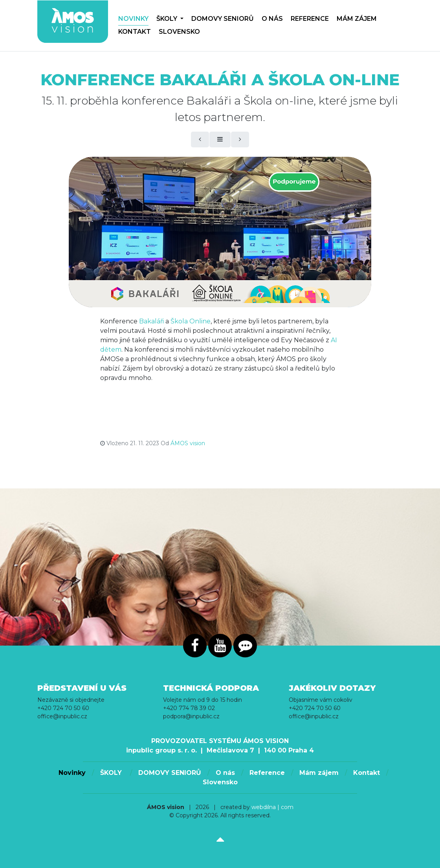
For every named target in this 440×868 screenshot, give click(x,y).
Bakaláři (151, 321)
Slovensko (179, 32)
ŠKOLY (170, 19)
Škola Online (191, 321)
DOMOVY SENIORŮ (223, 19)
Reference (310, 19)
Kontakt (135, 32)
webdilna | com (272, 807)
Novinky (133, 19)
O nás (272, 19)
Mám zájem (357, 19)
